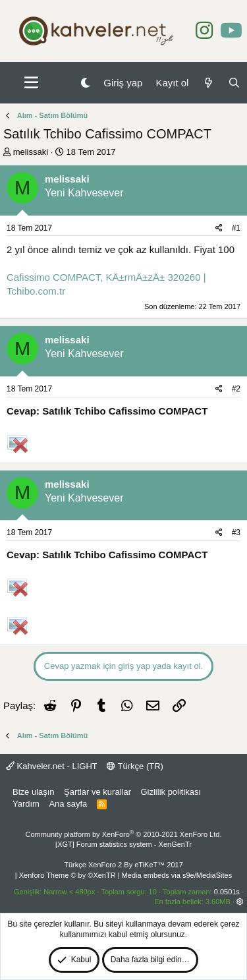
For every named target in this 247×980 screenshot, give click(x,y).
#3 (236, 533)
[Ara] (234, 83)
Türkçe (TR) (135, 766)
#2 (236, 389)
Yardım (26, 804)
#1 (236, 228)
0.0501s (227, 892)
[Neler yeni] (208, 83)
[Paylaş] (219, 228)
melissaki (31, 152)
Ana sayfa (68, 804)
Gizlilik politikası (171, 792)
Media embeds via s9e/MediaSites (177, 875)
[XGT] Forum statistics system (123, 844)
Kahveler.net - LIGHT (52, 766)
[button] (31, 83)
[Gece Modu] (85, 83)
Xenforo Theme (68, 875)
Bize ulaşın (34, 792)
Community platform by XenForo (124, 834)
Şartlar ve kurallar (97, 792)
